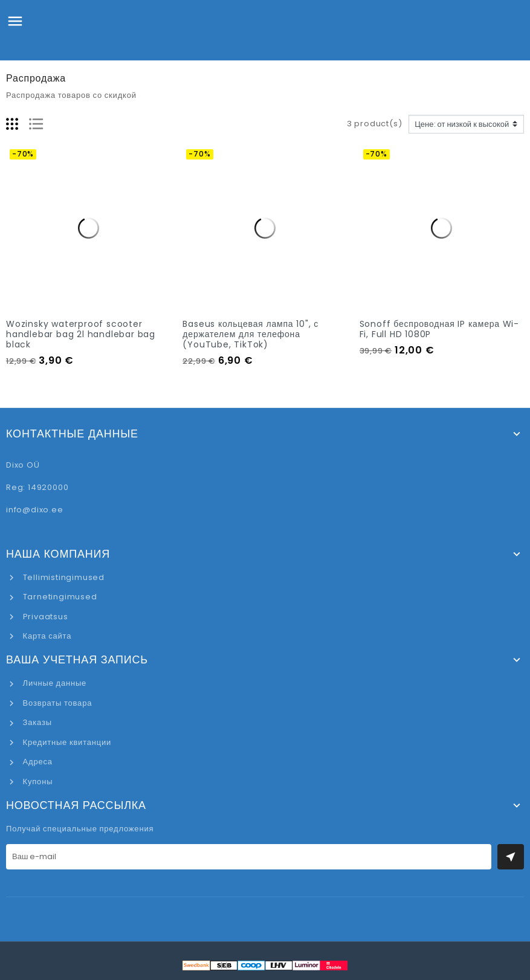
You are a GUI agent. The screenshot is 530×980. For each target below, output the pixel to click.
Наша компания (58, 554)
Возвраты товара (56, 703)
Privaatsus (44, 617)
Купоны (37, 782)
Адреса (37, 762)
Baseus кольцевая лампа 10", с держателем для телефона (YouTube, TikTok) (250, 334)
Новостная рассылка (76, 805)
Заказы (36, 722)
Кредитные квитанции (66, 742)
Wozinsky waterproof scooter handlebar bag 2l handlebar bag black (81, 334)
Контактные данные (72, 434)
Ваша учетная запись (77, 660)
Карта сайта (46, 636)
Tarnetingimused (59, 597)
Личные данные (53, 683)
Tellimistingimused (63, 577)
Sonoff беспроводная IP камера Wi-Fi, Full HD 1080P (439, 329)
